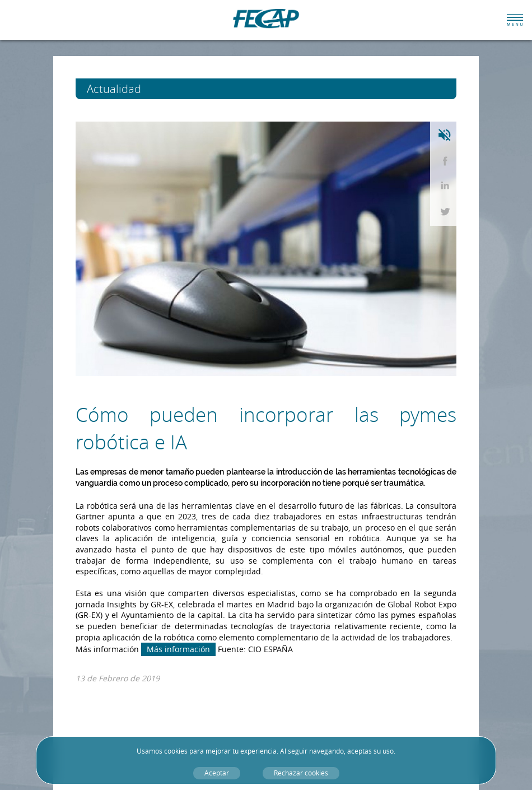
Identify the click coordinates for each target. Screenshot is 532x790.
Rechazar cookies (301, 773)
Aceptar (217, 773)
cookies (176, 751)
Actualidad (135, 89)
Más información (178, 649)
